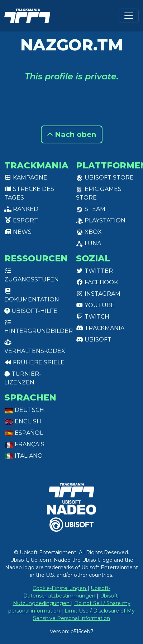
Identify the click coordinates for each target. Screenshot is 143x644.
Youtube (95, 305)
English (23, 421)
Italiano (23, 456)
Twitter (94, 271)
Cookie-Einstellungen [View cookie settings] (60, 588)
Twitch (93, 317)
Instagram (98, 294)
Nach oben (72, 134)
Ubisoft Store (105, 178)
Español (24, 433)
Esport (21, 220)
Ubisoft (94, 340)
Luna (89, 243)
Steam (91, 209)
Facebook (97, 282)
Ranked (21, 209)
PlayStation (101, 220)
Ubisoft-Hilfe (31, 311)
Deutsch (24, 410)
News (18, 232)
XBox (89, 232)
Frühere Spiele (34, 362)
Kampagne (26, 178)
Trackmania (100, 328)
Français (24, 444)
